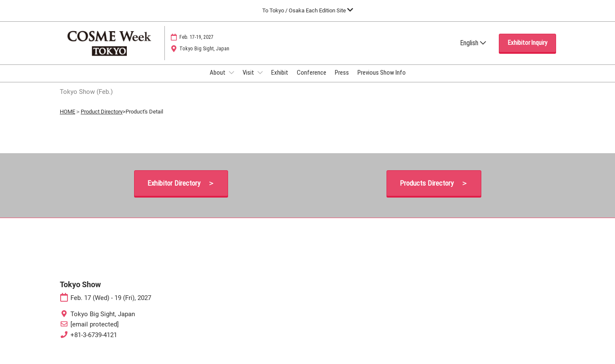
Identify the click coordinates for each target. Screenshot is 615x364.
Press (342, 81)
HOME (67, 119)
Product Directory (102, 119)
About (218, 81)
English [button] (473, 51)
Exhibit (280, 81)
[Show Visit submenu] (260, 81)
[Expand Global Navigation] (308, 10)
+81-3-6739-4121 (94, 343)
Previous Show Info (382, 81)
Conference (312, 81)
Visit (249, 81)
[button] (527, 51)
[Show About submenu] (231, 81)
